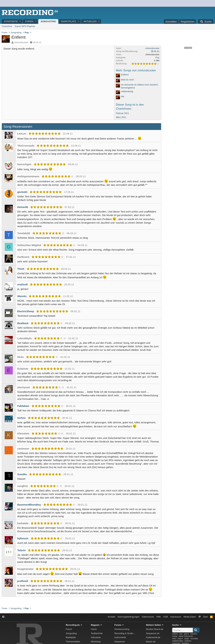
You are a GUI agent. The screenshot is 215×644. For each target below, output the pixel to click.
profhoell (23, 581)
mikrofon (194, 634)
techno (21, 418)
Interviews (96, 637)
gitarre (186, 634)
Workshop (96, 642)
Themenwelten (73, 642)
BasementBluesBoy (29, 505)
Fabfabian (23, 406)
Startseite (11, 21)
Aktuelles (90, 21)
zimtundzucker (21, 42)
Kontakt (111, 617)
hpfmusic (23, 538)
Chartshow (7, 26)
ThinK (21, 269)
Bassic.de (151, 642)
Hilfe (159, 617)
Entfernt (125, 75)
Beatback (23, 323)
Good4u (22, 474)
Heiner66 (23, 207)
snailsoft (23, 284)
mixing (175, 636)
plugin (187, 639)
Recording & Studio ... (125, 633)
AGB (166, 617)
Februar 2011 (122, 113)
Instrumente (120, 637)
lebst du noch (127, 80)
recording (194, 639)
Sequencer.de (153, 633)
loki (123, 96)
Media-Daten (190, 617)
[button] (20, 22)
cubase (175, 634)
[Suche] (206, 21)
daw (181, 634)
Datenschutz (148, 617)
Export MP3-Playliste (25, 26)
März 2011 (121, 117)
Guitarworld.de (153, 637)
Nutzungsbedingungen (128, 617)
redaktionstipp (178, 641)
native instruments (186, 636)
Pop (157, 57)
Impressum (176, 617)
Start (205, 617)
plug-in (180, 639)
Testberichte (97, 633)
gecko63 (22, 192)
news (174, 639)
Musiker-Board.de (155, 629)
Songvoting (48, 21)
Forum (69, 629)
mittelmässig (127, 91)
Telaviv (21, 550)
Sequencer (120, 642)
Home (94, 629)
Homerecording (122, 629)
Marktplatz (69, 21)
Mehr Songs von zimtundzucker (136, 70)
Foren (29, 21)
